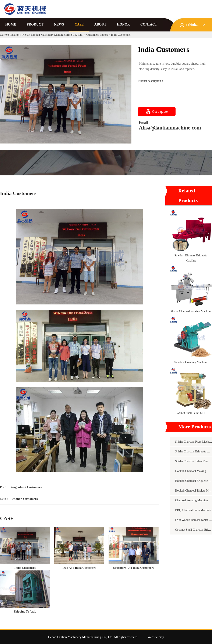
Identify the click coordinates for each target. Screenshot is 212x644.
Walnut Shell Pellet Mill (191, 413)
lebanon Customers (25, 499)
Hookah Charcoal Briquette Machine (194, 481)
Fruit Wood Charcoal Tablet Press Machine (194, 520)
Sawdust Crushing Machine (191, 362)
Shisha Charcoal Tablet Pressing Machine (194, 461)
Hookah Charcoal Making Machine (194, 471)
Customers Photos (97, 35)
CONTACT (149, 24)
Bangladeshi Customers (26, 487)
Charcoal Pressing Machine (191, 500)
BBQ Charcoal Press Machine (193, 510)
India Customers (25, 568)
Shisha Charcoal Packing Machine (191, 311)
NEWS (59, 24)
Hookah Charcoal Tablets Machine (194, 491)
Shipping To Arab (25, 612)
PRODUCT (35, 24)
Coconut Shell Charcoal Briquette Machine (194, 530)
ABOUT (100, 24)
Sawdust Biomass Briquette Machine (191, 258)
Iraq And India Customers (79, 568)
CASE (79, 24)
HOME (11, 24)
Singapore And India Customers (134, 568)
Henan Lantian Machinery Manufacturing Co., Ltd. (53, 35)
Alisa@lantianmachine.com (170, 128)
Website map (156, 637)
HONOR (123, 24)
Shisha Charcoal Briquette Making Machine (194, 451)
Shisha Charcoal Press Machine (194, 442)
